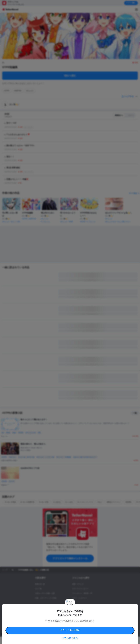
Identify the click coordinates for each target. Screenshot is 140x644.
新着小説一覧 (40, 584)
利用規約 (34, 620)
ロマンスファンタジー (80, 589)
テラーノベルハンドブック (47, 620)
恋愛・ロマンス (78, 584)
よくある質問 (38, 623)
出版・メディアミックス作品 (46, 598)
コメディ (75, 612)
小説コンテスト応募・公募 (45, 593)
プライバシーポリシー (91, 623)
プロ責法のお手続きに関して (73, 623)
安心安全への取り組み (83, 620)
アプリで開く (131, 3)
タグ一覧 (38, 589)
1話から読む (70, 76)
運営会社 (103, 623)
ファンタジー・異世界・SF (82, 593)
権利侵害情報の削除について (53, 623)
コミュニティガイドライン (66, 620)
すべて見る (135, 193)
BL (73, 603)
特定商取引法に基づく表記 (100, 620)
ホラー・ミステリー (80, 598)
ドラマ (75, 607)
